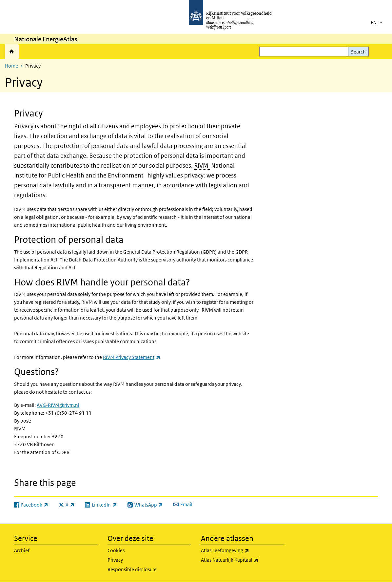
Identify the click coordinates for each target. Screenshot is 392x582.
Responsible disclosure (132, 569)
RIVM (201, 166)
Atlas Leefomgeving (243, 551)
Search (358, 52)
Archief (22, 550)
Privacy (115, 560)
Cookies (116, 550)
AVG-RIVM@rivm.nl (58, 405)
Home (12, 52)
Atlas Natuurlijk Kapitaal (243, 560)
